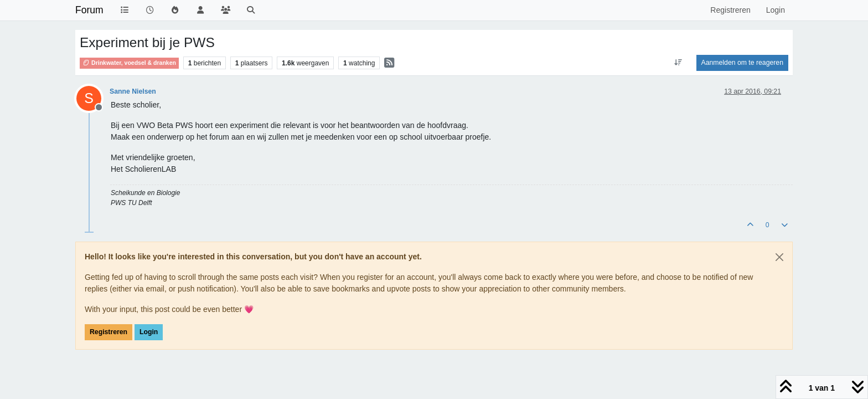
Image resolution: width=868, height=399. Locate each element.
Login (149, 332)
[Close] (779, 257)
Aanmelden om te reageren (742, 63)
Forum (89, 10)
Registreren (108, 332)
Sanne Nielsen (133, 91)
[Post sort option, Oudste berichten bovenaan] (678, 63)
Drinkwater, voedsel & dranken (129, 63)
